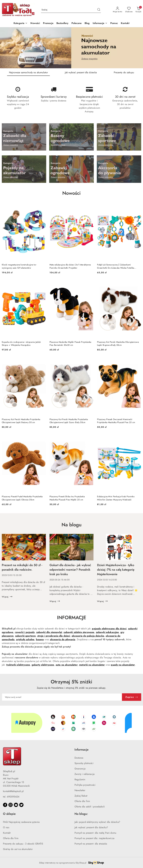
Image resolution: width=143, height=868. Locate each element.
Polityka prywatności (85, 785)
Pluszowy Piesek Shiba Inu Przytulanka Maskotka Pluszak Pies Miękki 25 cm (67, 498)
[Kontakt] (125, 23)
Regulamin (80, 780)
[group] (71, 48)
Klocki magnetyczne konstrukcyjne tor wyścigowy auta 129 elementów (19, 266)
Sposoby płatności (84, 763)
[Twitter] (21, 805)
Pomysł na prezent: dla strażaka (91, 844)
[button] (100, 23)
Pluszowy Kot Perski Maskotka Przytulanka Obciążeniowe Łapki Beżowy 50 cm (21, 421)
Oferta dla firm (82, 801)
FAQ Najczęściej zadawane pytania (21, 822)
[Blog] (87, 23)
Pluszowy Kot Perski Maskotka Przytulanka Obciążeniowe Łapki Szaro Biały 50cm (69, 421)
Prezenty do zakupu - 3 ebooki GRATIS (23, 844)
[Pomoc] (114, 23)
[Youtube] (16, 805)
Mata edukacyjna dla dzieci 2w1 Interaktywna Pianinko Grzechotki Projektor (70, 266)
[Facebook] (5, 805)
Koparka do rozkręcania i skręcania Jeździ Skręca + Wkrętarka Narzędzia (21, 344)
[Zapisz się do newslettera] (62, 697)
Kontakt (7, 833)
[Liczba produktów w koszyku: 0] (138, 10)
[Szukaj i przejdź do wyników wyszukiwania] (99, 10)
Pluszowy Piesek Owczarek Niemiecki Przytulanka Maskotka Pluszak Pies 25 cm (116, 421)
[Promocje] (48, 23)
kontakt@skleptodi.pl (13, 791)
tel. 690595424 (11, 797)
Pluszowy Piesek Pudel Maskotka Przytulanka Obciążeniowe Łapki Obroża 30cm (22, 498)
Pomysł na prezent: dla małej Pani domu (95, 833)
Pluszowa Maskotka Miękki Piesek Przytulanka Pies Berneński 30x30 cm (70, 344)
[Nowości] (35, 23)
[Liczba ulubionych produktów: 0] (129, 10)
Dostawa (79, 758)
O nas (6, 827)
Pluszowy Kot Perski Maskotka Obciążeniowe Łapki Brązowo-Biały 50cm (118, 344)
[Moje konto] (118, 10)
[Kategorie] (20, 23)
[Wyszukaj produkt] (71, 10)
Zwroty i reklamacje (85, 774)
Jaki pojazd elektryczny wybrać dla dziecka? (97, 822)
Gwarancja (80, 769)
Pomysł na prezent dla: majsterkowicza (94, 838)
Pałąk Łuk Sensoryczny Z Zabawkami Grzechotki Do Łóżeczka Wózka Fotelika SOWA (116, 266)
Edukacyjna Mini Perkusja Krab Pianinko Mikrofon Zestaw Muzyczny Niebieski (116, 498)
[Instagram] (11, 805)
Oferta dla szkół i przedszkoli (90, 807)
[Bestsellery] (62, 23)
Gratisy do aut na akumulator (18, 849)
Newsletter (80, 790)
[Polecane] (77, 23)
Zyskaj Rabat (81, 796)
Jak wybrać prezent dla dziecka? (91, 827)
